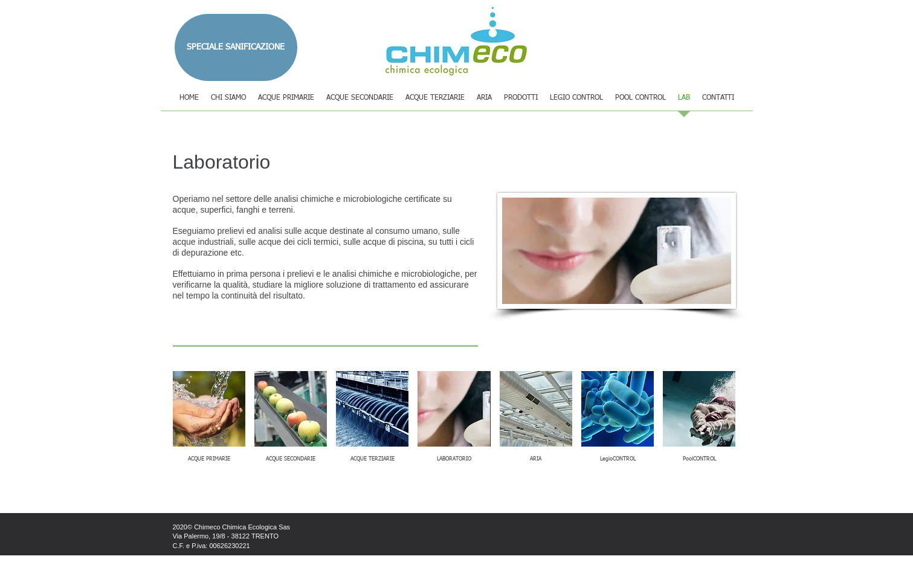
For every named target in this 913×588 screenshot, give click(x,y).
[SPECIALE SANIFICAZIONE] (236, 47)
